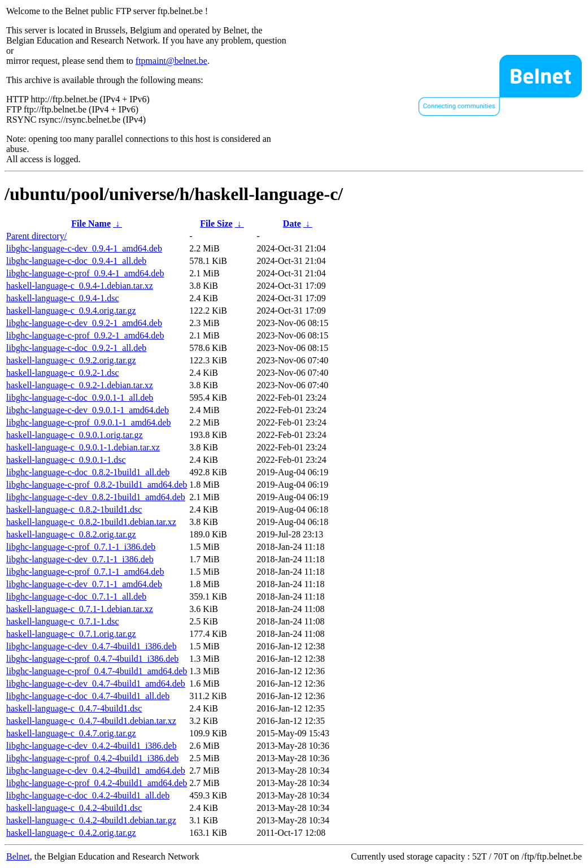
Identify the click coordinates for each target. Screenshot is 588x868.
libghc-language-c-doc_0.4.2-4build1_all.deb (88, 795)
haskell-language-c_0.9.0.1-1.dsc (66, 460)
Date (292, 223)
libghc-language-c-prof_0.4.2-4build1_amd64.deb (97, 783)
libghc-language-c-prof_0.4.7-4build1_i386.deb (92, 659)
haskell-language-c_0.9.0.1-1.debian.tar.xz (83, 447)
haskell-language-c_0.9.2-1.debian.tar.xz (80, 385)
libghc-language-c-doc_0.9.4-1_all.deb (76, 261)
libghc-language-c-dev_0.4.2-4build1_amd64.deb (96, 771)
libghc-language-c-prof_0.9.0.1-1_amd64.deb (88, 422)
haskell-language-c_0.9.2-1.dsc (62, 373)
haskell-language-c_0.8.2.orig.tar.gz (71, 534)
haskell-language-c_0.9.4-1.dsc (62, 298)
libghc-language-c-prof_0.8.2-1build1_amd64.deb (97, 485)
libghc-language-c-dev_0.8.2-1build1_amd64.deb (96, 497)
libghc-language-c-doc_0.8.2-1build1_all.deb (88, 472)
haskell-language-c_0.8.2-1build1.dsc (74, 509)
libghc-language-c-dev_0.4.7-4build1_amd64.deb (96, 683)
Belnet (18, 856)
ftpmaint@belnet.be (171, 61)
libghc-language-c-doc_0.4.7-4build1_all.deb (88, 696)
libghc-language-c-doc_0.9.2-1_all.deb (76, 348)
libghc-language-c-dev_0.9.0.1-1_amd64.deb (88, 410)
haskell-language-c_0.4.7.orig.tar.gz (71, 733)
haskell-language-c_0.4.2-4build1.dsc (74, 808)
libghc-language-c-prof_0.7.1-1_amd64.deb (85, 572)
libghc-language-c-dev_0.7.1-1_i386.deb (80, 559)
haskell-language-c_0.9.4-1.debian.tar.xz (80, 286)
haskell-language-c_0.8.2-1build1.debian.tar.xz (91, 522)
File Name (91, 223)
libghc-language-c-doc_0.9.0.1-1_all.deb (80, 398)
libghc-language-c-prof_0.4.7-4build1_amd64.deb (97, 671)
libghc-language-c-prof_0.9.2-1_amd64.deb (85, 335)
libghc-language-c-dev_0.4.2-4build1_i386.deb (92, 746)
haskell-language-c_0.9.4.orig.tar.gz (71, 311)
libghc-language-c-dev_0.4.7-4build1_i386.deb (92, 646)
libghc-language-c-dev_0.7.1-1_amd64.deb (84, 584)
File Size (216, 223)
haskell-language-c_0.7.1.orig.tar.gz (71, 634)
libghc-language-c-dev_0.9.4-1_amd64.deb (84, 248)
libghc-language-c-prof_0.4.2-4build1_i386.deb (92, 758)
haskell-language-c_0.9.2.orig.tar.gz (71, 360)
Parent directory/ (36, 236)
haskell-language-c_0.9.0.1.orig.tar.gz (75, 435)
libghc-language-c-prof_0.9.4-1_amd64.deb (85, 273)
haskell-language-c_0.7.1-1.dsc (62, 621)
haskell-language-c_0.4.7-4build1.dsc (74, 708)
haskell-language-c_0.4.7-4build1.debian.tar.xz (91, 721)
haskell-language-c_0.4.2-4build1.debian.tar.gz (91, 820)
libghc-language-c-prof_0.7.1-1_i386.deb (81, 547)
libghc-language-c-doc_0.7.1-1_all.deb (76, 596)
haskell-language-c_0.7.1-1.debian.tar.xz (80, 609)
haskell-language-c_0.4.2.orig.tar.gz (71, 833)
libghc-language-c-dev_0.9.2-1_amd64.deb (84, 323)
